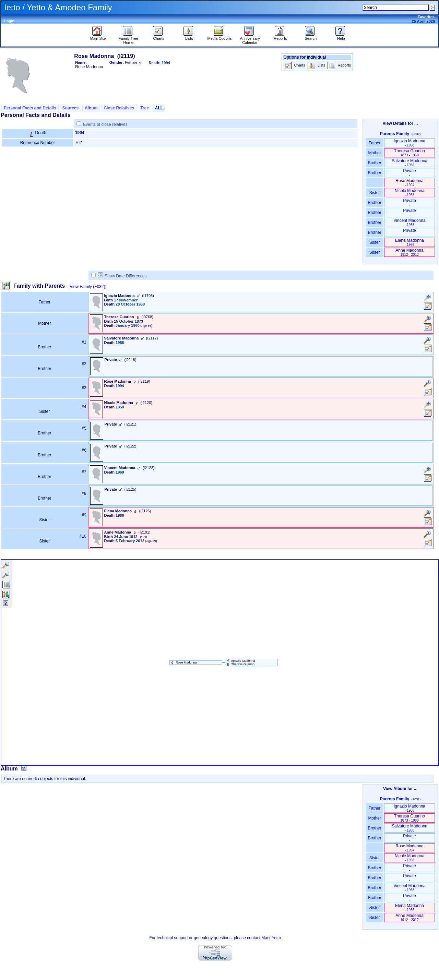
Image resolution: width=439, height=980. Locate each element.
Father (374, 143)
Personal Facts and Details (30, 108)
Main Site (98, 37)
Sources (70, 108)
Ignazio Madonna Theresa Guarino (240, 662)
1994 (80, 133)
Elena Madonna (410, 242)
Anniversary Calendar (250, 39)
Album (91, 108)
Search (311, 37)
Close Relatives (119, 108)
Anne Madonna (409, 252)
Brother (374, 163)
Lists (189, 37)
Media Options (220, 37)
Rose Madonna (183, 662)
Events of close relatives (105, 124)
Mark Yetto (271, 938)
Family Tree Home (128, 39)
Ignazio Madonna (410, 143)
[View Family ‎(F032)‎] (87, 287)
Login (9, 21)
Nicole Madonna (410, 193)
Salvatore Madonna (410, 163)
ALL (159, 108)
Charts (159, 37)
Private (409, 173)
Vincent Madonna (409, 222)
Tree (145, 108)
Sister (375, 193)
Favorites (426, 17)
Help (341, 37)
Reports (280, 37)
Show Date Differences (122, 276)
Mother (375, 153)
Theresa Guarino (410, 153)
